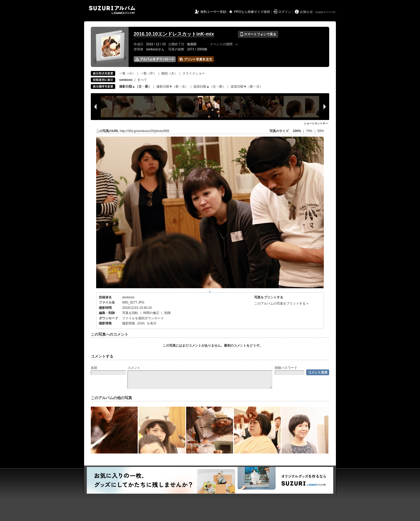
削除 (168, 313)
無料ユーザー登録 (213, 12)
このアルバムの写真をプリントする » (281, 303)
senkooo (128, 297)
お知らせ (306, 12)
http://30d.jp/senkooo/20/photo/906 (145, 131)
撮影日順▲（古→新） (135, 87)
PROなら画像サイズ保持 (252, 12)
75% (310, 131)
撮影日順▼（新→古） (172, 87)
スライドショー (194, 73)
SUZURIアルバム (112, 10)
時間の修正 (151, 313)
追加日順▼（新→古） (247, 87)
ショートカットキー (316, 123)
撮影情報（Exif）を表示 (139, 323)
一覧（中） (148, 73)
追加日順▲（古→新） (209, 87)
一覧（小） (127, 73)
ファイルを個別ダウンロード (143, 318)
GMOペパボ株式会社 (326, 12)
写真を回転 (130, 313)
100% (297, 131)
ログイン (285, 12)
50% (321, 131)
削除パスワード (286, 368)
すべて (142, 80)
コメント (134, 368)
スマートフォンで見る (258, 34)
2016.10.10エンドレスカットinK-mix (174, 34)
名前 (94, 368)
